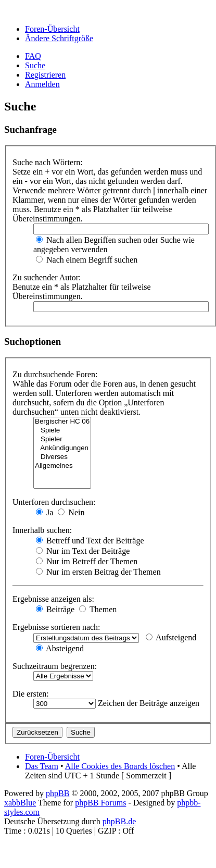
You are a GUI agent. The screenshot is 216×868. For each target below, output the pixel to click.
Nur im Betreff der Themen (87, 561)
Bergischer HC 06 (62, 422)
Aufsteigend (171, 637)
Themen (98, 609)
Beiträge (55, 609)
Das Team (42, 766)
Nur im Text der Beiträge (83, 551)
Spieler (62, 439)
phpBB (58, 793)
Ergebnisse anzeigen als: (53, 599)
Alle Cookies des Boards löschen (120, 766)
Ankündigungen (62, 448)
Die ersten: (31, 694)
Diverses (62, 457)
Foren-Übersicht (52, 29)
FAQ (33, 56)
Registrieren (45, 75)
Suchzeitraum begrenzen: (55, 666)
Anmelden (42, 84)
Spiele (62, 431)
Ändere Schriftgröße (59, 38)
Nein (71, 512)
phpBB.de (119, 821)
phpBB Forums (100, 803)
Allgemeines (62, 466)
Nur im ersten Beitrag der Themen (98, 572)
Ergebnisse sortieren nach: (56, 627)
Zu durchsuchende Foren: (55, 374)
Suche (35, 65)
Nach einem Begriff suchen (87, 260)
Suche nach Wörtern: (48, 162)
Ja (45, 512)
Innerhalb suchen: (42, 530)
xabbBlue (20, 803)
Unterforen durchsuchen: (54, 502)
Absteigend (60, 648)
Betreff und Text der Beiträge (90, 541)
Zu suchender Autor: (47, 277)
